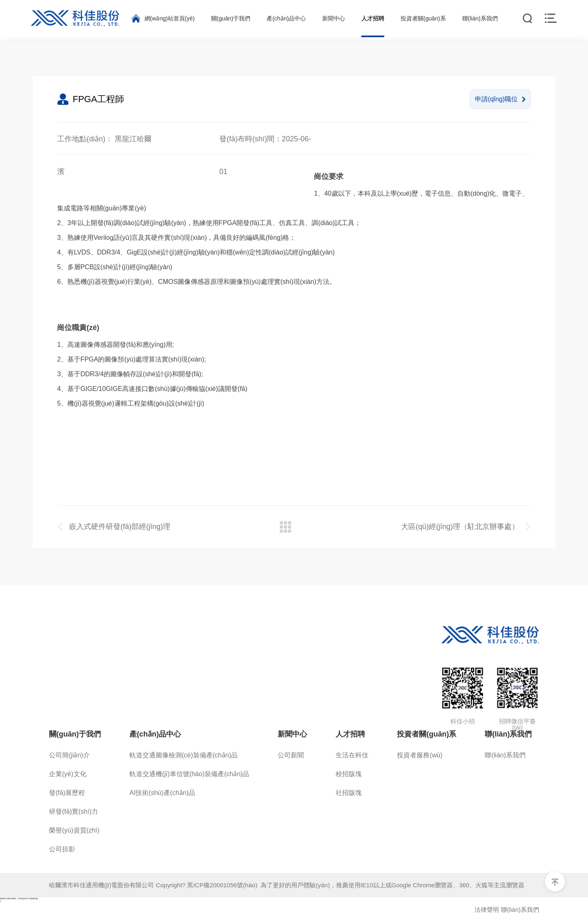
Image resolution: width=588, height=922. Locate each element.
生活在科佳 (352, 755)
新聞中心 (292, 734)
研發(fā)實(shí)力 (73, 811)
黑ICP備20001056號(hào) (224, 885)
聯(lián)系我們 (508, 734)
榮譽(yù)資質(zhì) (74, 830)
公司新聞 (291, 755)
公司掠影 (62, 849)
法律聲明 (487, 910)
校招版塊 (349, 774)
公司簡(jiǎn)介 (69, 755)
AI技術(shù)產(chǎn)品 (162, 793)
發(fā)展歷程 (67, 793)
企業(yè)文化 (68, 774)
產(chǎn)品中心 (155, 734)
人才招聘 (350, 734)
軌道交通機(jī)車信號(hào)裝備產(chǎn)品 (189, 774)
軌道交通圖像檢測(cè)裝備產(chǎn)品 (184, 755)
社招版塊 (349, 793)
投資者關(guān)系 (427, 734)
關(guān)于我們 (75, 734)
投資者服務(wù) (420, 755)
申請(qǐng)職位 (500, 99)
